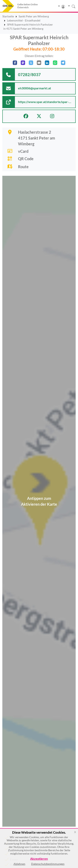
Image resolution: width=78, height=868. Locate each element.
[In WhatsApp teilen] (55, 63)
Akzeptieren (39, 859)
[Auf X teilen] (31, 63)
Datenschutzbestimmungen (48, 864)
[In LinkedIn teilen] (47, 63)
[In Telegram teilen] (63, 63)
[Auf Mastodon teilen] (23, 63)
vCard (23, 151)
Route (23, 167)
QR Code (26, 159)
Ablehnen (19, 864)
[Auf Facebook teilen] (15, 63)
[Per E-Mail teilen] (39, 63)
